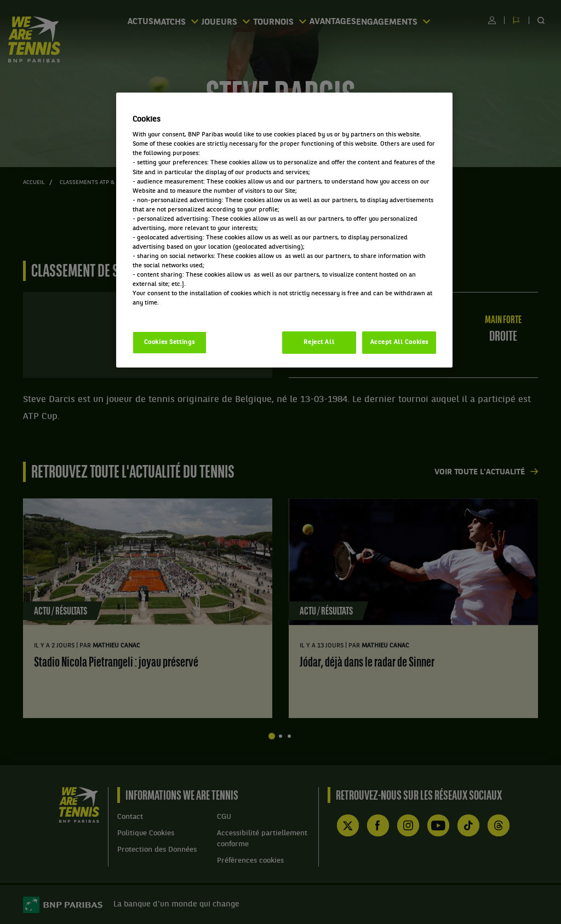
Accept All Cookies (399, 342)
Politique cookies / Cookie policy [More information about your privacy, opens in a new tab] (181, 312)
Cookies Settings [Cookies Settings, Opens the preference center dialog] (170, 342)
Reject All (319, 342)
